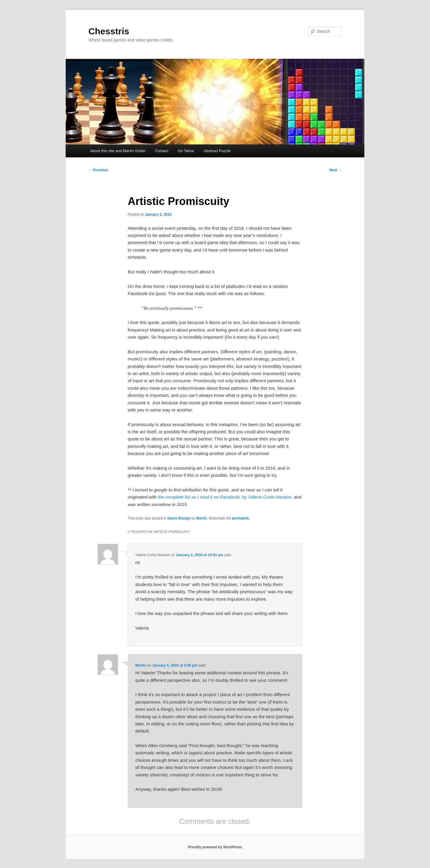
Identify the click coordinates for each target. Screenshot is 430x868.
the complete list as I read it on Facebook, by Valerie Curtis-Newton (225, 497)
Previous (98, 170)
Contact (162, 151)
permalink (241, 518)
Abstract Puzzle (217, 151)
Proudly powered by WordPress (215, 847)
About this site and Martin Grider (118, 151)
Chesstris (109, 31)
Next (335, 170)
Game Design (179, 518)
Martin (202, 518)
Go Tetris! (186, 151)
